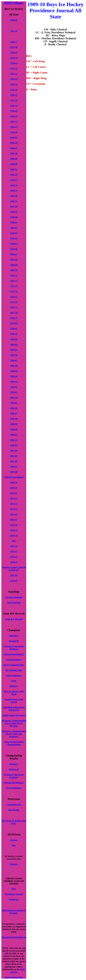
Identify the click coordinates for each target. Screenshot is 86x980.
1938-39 (14, 106)
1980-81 (14, 328)
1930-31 (14, 63)
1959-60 (14, 217)
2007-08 (14, 472)
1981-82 (14, 334)
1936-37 (14, 95)
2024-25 (14, 562)
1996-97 (14, 413)
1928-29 (14, 52)
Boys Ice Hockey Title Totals (14, 693)
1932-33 (14, 74)
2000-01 (14, 435)
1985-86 (14, 355)
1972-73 (14, 286)
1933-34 (14, 79)
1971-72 (14, 281)
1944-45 (14, 137)
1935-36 (14, 90)
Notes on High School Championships (14, 743)
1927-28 (14, 47)
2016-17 (14, 520)
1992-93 (14, 392)
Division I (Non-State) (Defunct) (14, 648)
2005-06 (14, 461)
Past (14, 845)
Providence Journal (14, 894)
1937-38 (14, 100)
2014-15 (14, 509)
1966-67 (14, 254)
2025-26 (14, 575)
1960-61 (14, 222)
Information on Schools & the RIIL (14, 912)
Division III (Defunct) (14, 654)
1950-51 (14, 169)
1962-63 (14, 233)
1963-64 (14, 238)
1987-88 (14, 366)
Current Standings (14, 597)
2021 (14, 541)
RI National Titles (14, 670)
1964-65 (14, 244)
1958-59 (14, 212)
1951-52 (14, 175)
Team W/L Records (14, 619)
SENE (14, 681)
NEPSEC (14, 686)
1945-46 (14, 143)
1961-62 (14, 228)
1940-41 (14, 116)
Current (14, 581)
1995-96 (14, 408)
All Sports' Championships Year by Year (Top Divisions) (14, 734)
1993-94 (14, 397)
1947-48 (14, 153)
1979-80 (14, 323)
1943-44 (14, 132)
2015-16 (14, 514)
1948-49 (14, 159)
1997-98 (14, 419)
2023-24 (14, 557)
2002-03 (14, 445)
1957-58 (14, 206)
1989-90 (14, 376)
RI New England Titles (14, 665)
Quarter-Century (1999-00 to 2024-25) (14, 569)
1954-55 (14, 190)
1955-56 (14, 196)
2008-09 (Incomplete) (14, 477)
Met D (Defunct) (14, 659)
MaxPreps (14, 899)
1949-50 (14, 164)
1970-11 (14, 275)
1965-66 (14, 249)
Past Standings (14, 602)
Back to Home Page (14, 977)
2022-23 (14, 551)
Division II (14, 641)
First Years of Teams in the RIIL (14, 822)
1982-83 (14, 339)
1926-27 (14, 42)
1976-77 (14, 307)
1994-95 (14, 403)
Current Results (14, 804)
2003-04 (14, 451)
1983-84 (14, 344)
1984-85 (14, 350)
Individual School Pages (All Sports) (14, 709)
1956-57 (14, 201)
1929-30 (14, 58)
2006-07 (14, 466)
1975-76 (14, 302)
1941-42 (14, 121)
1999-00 (14, 429)
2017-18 (14, 525)
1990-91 (14, 382)
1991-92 (14, 387)
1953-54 (14, 185)
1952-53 (14, 180)
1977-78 (14, 313)
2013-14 (14, 504)
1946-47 (14, 148)
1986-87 (14, 360)
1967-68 (14, 259)
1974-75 (14, 297)
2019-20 (14, 535)
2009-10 (14, 482)
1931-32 (14, 68)
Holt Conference (14, 675)
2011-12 (14, 493)
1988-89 (14, 371)
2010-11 (14, 488)
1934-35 (14, 84)
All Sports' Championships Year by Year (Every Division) (14, 723)
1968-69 (14, 265)
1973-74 (14, 291)
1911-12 (14, 31)
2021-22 (14, 546)
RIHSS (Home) (14, 3)
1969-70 (14, 270)
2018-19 (14, 530)
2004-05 (14, 456)
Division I (14, 636)
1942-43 (14, 127)
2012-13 (14, 498)
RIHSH (14, 864)
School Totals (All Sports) (14, 715)
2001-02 (14, 440)
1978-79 (14, 318)
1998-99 (14, 424)
